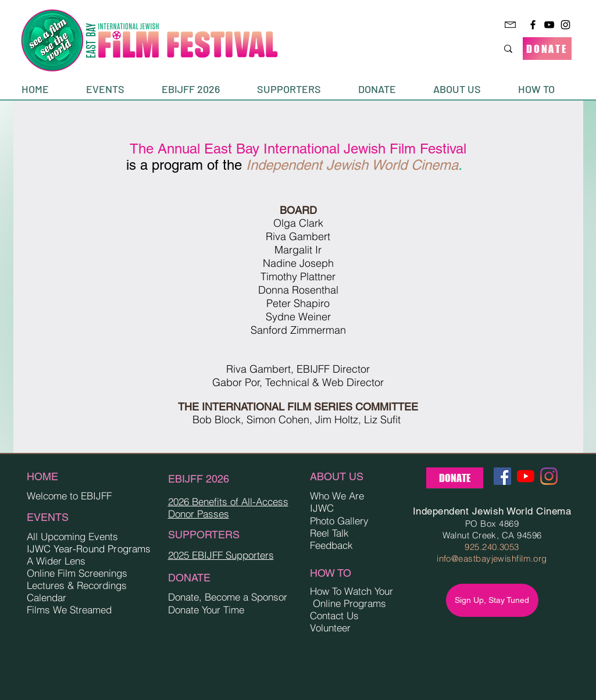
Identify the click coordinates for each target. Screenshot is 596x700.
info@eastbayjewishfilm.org (492, 558)
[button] (115, 89)
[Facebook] (533, 25)
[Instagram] (565, 25)
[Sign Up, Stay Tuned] (492, 600)
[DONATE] (547, 49)
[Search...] (465, 49)
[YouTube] (549, 25)
